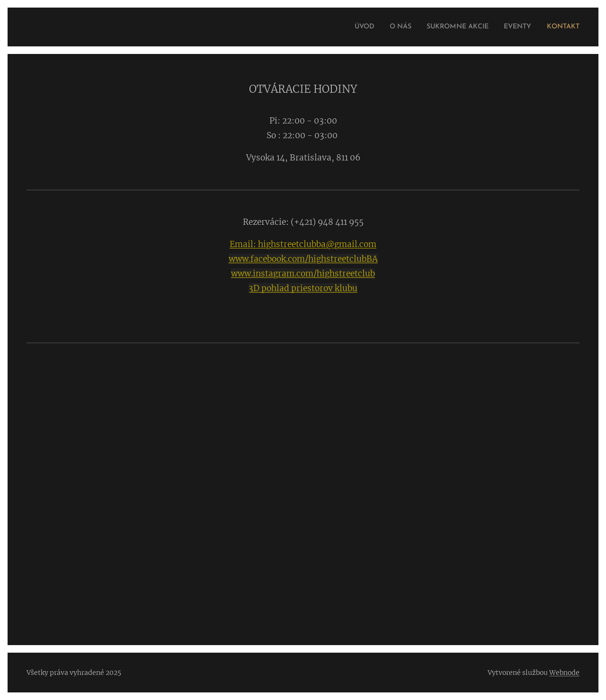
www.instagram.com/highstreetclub (303, 274)
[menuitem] (344, 27)
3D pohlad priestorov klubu (303, 288)
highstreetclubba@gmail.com (316, 244)
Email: (243, 244)
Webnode (564, 673)
